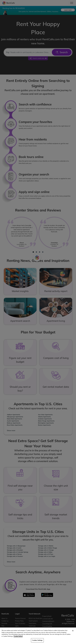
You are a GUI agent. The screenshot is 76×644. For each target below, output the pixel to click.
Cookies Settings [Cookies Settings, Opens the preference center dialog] (37, 640)
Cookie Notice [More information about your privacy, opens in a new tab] (18, 636)
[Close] (73, 631)
